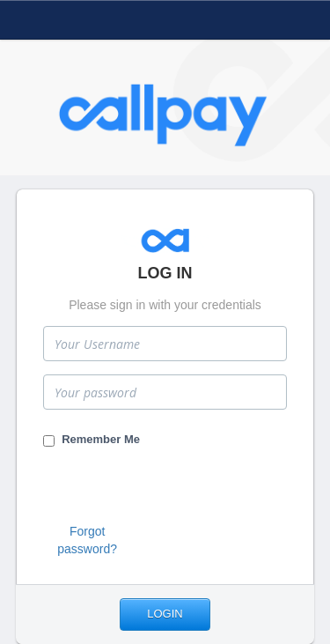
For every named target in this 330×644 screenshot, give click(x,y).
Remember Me (92, 440)
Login (165, 614)
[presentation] (177, 488)
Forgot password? (87, 540)
